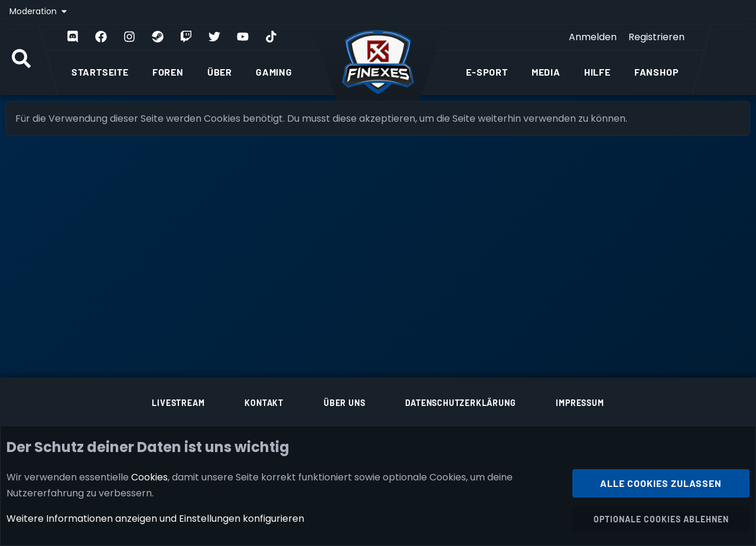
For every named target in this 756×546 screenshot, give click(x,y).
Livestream (178, 403)
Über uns (344, 403)
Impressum (580, 403)
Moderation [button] (34, 11)
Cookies (149, 477)
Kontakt (264, 403)
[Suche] (21, 60)
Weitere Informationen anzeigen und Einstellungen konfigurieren (155, 519)
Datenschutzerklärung (460, 403)
